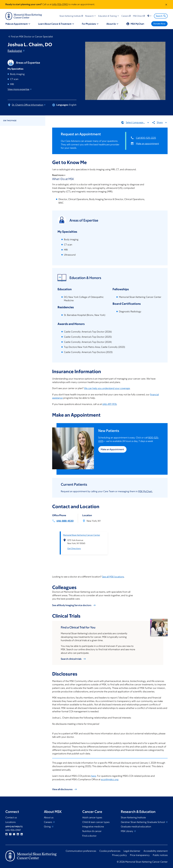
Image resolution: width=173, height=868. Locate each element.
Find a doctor (89, 836)
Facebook (10, 834)
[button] (91, 16)
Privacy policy (119, 855)
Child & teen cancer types (96, 822)
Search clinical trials (71, 659)
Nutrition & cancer (92, 831)
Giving (48, 827)
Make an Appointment (113, 449)
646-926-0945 (60, 4)
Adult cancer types (92, 817)
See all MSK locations (113, 577)
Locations (10, 822)
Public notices (160, 855)
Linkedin (22, 834)
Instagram (6, 834)
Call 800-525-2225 (146, 138)
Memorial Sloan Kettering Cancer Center (81, 535)
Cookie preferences (110, 851)
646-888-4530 (65, 521)
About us (49, 817)
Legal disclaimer (132, 851)
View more (20, 89)
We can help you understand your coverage (107, 388)
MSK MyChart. (145, 491)
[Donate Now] (159, 24)
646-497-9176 (110, 404)
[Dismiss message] (166, 4)
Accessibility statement (156, 851)
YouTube (18, 834)
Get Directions (74, 548)
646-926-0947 (13, 830)
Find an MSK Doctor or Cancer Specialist (32, 37)
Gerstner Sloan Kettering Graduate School (143, 822)
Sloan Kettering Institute (133, 817)
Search (161, 16)
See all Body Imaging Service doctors (72, 605)
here (94, 776)
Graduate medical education (136, 827)
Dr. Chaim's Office (29, 105)
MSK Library (127, 831)
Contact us (11, 817)
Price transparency (140, 855)
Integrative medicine (93, 827)
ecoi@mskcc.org (110, 779)
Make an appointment (147, 143)
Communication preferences (81, 851)
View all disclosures (62, 789)
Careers (48, 822)
